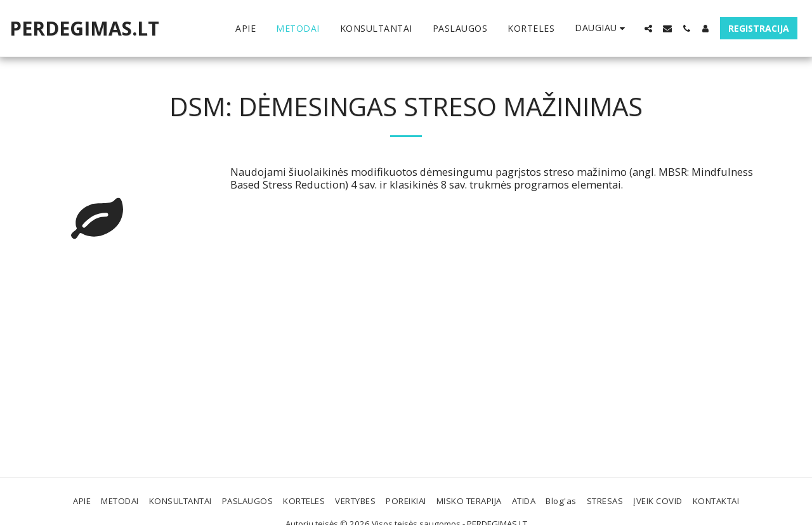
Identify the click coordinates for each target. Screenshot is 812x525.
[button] (648, 29)
